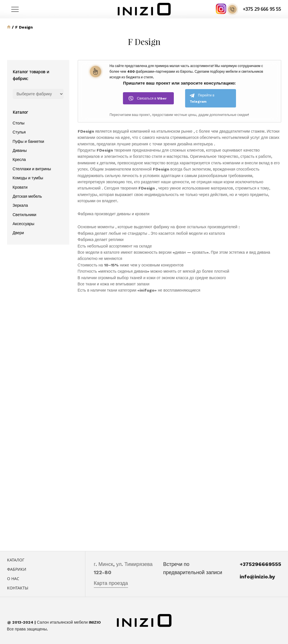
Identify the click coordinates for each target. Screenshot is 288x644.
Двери (18, 233)
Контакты (18, 588)
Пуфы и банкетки (28, 141)
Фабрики (17, 569)
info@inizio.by (257, 577)
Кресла (19, 160)
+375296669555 (260, 564)
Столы (19, 123)
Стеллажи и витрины (32, 169)
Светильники (25, 215)
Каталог (16, 560)
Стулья (19, 132)
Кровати (20, 187)
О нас (13, 579)
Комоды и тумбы (28, 178)
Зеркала (20, 205)
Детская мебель (27, 196)
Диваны (20, 150)
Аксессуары (24, 224)
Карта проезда (111, 583)
